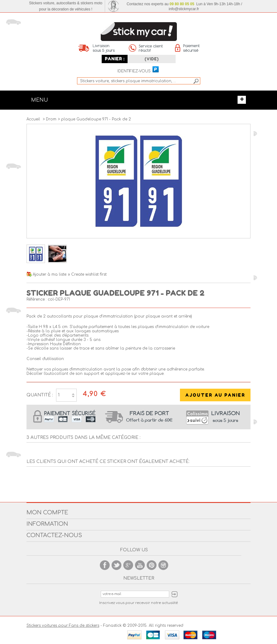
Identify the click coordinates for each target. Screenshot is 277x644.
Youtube (140, 565)
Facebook (105, 565)
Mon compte (47, 512)
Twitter (116, 565)
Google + (128, 565)
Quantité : (40, 395)
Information (47, 524)
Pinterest (152, 565)
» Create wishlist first (87, 274)
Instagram (163, 565)
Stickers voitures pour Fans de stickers (63, 626)
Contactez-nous (54, 535)
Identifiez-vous (134, 71)
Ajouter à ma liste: (50, 274)
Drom (51, 119)
